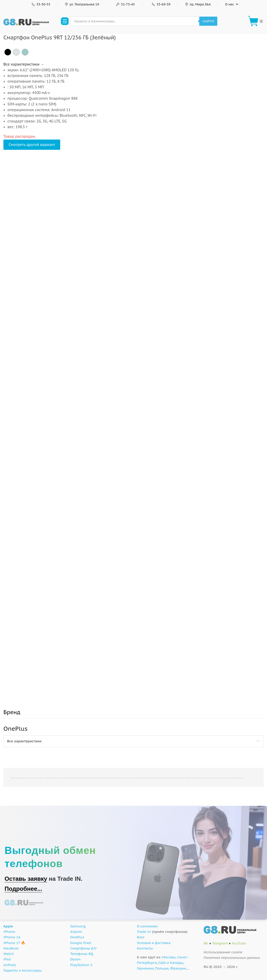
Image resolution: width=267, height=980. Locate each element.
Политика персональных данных (232, 958)
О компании (147, 926)
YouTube (239, 943)
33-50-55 (40, 4)
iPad (7, 959)
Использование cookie (223, 952)
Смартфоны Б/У (83, 948)
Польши (162, 968)
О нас (229, 4)
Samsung (78, 926)
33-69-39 (161, 4)
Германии (145, 968)
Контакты (145, 948)
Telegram (220, 943)
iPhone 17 (12, 943)
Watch (9, 954)
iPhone (9, 932)
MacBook (11, 948)
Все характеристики (24, 741)
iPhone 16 (12, 937)
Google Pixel (81, 943)
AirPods (10, 965)
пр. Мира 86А (198, 4)
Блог (141, 937)
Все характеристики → (24, 64)
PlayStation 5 (81, 965)
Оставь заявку (26, 879)
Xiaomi (76, 932)
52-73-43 (125, 4)
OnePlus (77, 937)
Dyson (75, 959)
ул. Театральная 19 (82, 4)
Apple (8, 926)
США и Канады (171, 963)
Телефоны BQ (82, 954)
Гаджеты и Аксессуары (22, 970)
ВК (206, 943)
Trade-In (144, 932)
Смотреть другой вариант (32, 145)
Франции (178, 968)
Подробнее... (23, 889)
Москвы (169, 957)
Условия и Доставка (154, 943)
